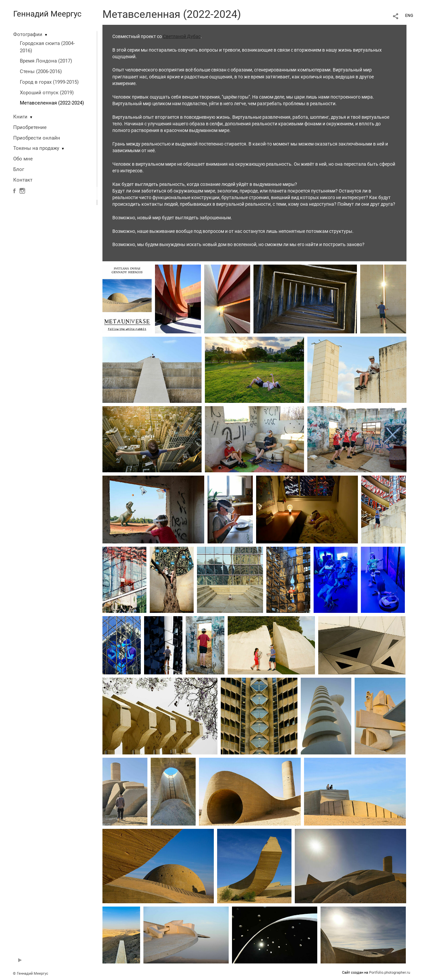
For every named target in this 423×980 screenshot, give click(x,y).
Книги (20, 117)
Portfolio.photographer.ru (390, 973)
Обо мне (23, 159)
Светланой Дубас (182, 36)
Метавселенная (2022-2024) (52, 103)
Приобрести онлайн (37, 138)
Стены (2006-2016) (41, 71)
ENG (409, 16)
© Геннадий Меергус (31, 974)
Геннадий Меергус (47, 14)
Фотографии (28, 34)
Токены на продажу (36, 148)
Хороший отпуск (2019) (47, 93)
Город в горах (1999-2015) (49, 82)
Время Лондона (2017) (46, 61)
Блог (19, 169)
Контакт (23, 180)
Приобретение (30, 127)
